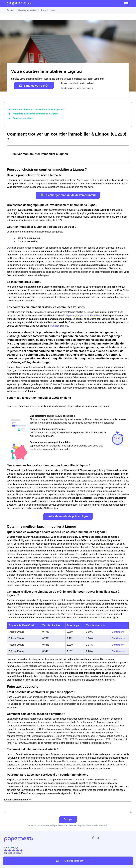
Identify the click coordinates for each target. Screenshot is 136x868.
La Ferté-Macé (94, 315)
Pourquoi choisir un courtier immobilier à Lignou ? (37, 109)
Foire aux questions (22, 118)
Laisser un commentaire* (68, 805)
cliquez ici (104, 825)
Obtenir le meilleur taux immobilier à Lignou (34, 113)
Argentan (70, 315)
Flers (66, 325)
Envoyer (68, 819)
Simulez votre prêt (34, 86)
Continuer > (118, 631)
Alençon (55, 325)
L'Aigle (80, 315)
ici (107, 547)
